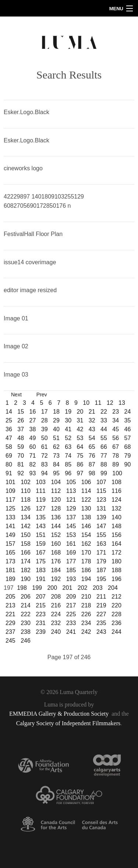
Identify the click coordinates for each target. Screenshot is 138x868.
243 (101, 632)
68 (128, 447)
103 (41, 482)
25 (9, 420)
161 (71, 544)
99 (104, 473)
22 (104, 412)
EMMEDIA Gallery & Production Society (60, 714)
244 (116, 632)
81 (21, 464)
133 (10, 517)
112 (56, 491)
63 (68, 447)
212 (116, 597)
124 (116, 500)
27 (33, 420)
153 (71, 535)
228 (116, 614)
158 (26, 544)
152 (56, 535)
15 (21, 412)
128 (56, 509)
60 (33, 447)
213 (10, 605)
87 (92, 464)
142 (26, 526)
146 (86, 526)
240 (56, 632)
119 (41, 500)
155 (101, 535)
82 (33, 464)
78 (116, 456)
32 (92, 420)
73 (56, 456)
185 (71, 570)
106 (86, 482)
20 (80, 412)
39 (45, 429)
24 (128, 412)
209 (71, 597)
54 (92, 438)
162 (86, 544)
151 (41, 535)
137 (71, 517)
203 (98, 588)
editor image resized (30, 290)
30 (68, 420)
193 (71, 579)
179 (101, 561)
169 (71, 553)
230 (26, 623)
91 (9, 473)
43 (92, 429)
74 (68, 456)
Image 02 (16, 346)
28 (45, 420)
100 (117, 473)
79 (128, 456)
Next (16, 395)
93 (33, 473)
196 (116, 579)
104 (56, 482)
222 (26, 614)
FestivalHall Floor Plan (33, 234)
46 (128, 429)
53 (80, 438)
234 (86, 623)
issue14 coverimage (30, 262)
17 (45, 412)
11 (98, 403)
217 (71, 605)
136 (56, 517)
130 (86, 509)
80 (9, 464)
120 (56, 500)
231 (41, 623)
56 (116, 438)
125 (10, 509)
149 (10, 535)
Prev (42, 395)
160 (56, 544)
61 (45, 447)
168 (56, 553)
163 (101, 544)
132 (116, 509)
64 (80, 447)
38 (33, 429)
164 (116, 544)
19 (68, 412)
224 (56, 614)
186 (86, 570)
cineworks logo (23, 168)
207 (41, 597)
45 (116, 429)
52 (68, 438)
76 (92, 456)
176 (56, 561)
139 (101, 517)
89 (116, 464)
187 (101, 570)
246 (26, 641)
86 (80, 464)
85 (68, 464)
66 (104, 447)
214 (26, 605)
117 (10, 500)
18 (56, 412)
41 (68, 429)
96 (68, 473)
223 (41, 614)
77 (104, 456)
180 (116, 561)
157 (10, 544)
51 (56, 438)
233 (71, 623)
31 (80, 420)
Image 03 (16, 375)
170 (86, 553)
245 (10, 641)
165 (10, 553)
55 (104, 438)
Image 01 (16, 318)
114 (86, 491)
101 (10, 482)
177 (71, 561)
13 (122, 403)
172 (116, 553)
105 (71, 482)
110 (26, 491)
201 (68, 588)
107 (101, 482)
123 (101, 500)
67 (116, 447)
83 (45, 464)
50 (45, 438)
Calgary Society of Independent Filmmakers (68, 723)
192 (56, 579)
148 (116, 526)
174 (26, 561)
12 (110, 403)
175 (41, 561)
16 (33, 412)
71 (33, 456)
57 (128, 438)
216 (56, 605)
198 (22, 588)
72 (45, 456)
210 (86, 597)
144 (56, 526)
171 (101, 553)
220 (116, 605)
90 (128, 464)
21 (92, 412)
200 (52, 588)
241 (71, 632)
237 (10, 632)
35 (128, 420)
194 (86, 579)
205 (10, 597)
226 (86, 614)
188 (116, 570)
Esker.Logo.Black (26, 112)
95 (56, 473)
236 (116, 623)
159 (41, 544)
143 (41, 526)
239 (41, 632)
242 (86, 632)
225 (71, 614)
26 (21, 420)
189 (10, 579)
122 (86, 500)
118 (26, 500)
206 (26, 597)
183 (41, 570)
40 (56, 429)
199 (37, 588)
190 (26, 579)
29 (56, 420)
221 (10, 614)
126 (26, 509)
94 (45, 473)
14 (9, 412)
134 (26, 517)
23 (116, 412)
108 (116, 482)
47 (9, 438)
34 (116, 420)
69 (9, 456)
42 (80, 429)
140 (116, 517)
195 (101, 579)
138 (86, 517)
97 (80, 473)
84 (56, 464)
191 (41, 579)
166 (26, 553)
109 (10, 491)
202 (83, 588)
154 (86, 535)
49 (33, 438)
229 (10, 623)
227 (101, 614)
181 (10, 570)
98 (92, 473)
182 (26, 570)
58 (9, 447)
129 (71, 509)
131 (101, 509)
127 (41, 509)
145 (71, 526)
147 (101, 526)
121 (71, 500)
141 (10, 526)
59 (21, 447)
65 (92, 447)
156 (116, 535)
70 (21, 456)
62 (56, 447)
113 (71, 491)
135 (41, 517)
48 (21, 438)
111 (41, 491)
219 (101, 605)
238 (26, 632)
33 (104, 420)
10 (86, 403)
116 (116, 491)
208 (56, 597)
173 (10, 561)
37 (21, 429)
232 (56, 623)
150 (26, 535)
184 (56, 570)
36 (9, 429)
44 (104, 429)
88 (104, 464)
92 (21, 473)
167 (41, 553)
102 (26, 482)
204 (113, 588)
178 (86, 561)
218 (86, 605)
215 (41, 605)
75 (80, 456)
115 (101, 491)
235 (101, 623)
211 (101, 597)
